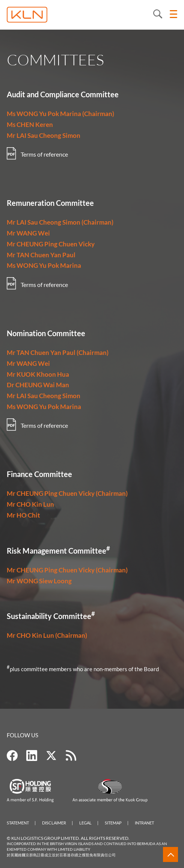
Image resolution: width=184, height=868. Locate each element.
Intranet (144, 823)
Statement (18, 823)
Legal (85, 823)
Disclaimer (54, 823)
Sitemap (113, 823)
